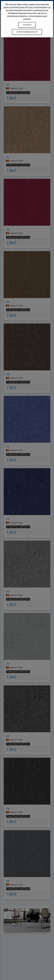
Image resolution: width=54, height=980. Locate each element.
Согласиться (27, 25)
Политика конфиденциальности (27, 32)
